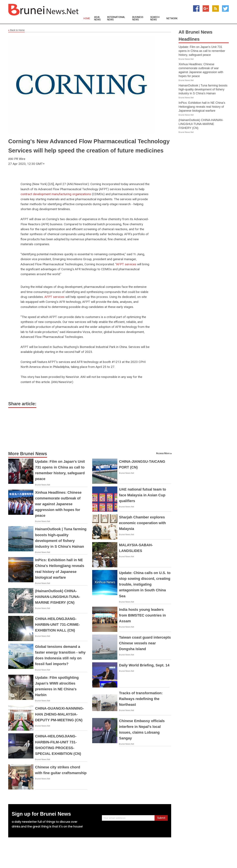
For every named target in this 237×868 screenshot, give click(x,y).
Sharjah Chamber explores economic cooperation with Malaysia (142, 523)
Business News (138, 18)
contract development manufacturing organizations (56, 194)
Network (172, 19)
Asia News (97, 18)
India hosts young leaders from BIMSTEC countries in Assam (142, 615)
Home (87, 19)
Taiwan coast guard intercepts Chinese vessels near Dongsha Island (145, 643)
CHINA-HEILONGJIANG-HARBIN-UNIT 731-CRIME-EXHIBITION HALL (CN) (58, 625)
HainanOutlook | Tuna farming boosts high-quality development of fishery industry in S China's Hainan (203, 89)
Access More (163, 453)
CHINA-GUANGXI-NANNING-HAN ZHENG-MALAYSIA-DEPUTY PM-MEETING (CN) (59, 714)
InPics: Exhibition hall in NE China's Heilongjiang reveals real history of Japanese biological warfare (202, 107)
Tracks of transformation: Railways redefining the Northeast (141, 699)
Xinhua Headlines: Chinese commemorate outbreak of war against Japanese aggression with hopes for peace (58, 504)
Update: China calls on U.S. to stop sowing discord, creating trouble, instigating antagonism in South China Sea (145, 584)
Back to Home (16, 30)
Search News (155, 18)
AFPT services (126, 264)
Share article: (22, 404)
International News (116, 18)
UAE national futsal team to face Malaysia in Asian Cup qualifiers (143, 495)
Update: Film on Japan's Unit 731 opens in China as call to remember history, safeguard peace (202, 51)
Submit (161, 818)
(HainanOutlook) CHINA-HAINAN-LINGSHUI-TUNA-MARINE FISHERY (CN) (58, 597)
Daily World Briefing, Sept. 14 (144, 665)
